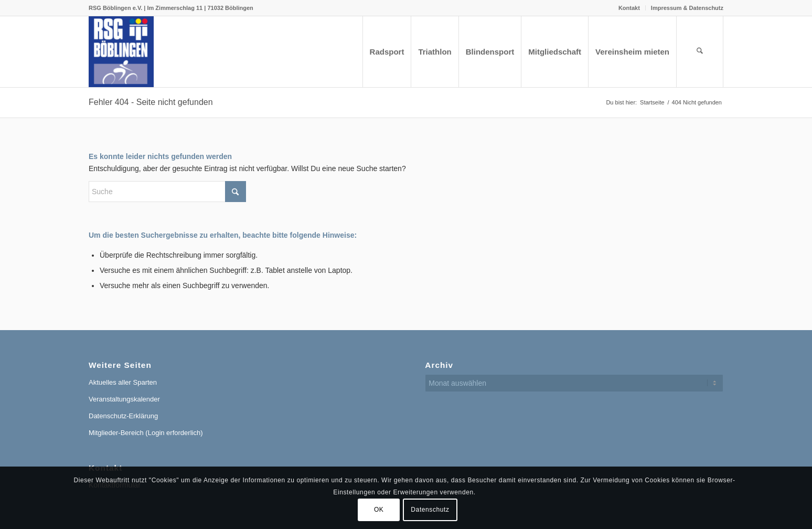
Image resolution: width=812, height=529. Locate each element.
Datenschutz (430, 510)
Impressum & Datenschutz (687, 8)
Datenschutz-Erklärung (123, 416)
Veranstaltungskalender (124, 399)
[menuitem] (629, 8)
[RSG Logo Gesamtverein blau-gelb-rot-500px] (121, 52)
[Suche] (700, 52)
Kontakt (629, 8)
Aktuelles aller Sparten (123, 382)
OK (379, 510)
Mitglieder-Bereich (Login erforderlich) (146, 433)
